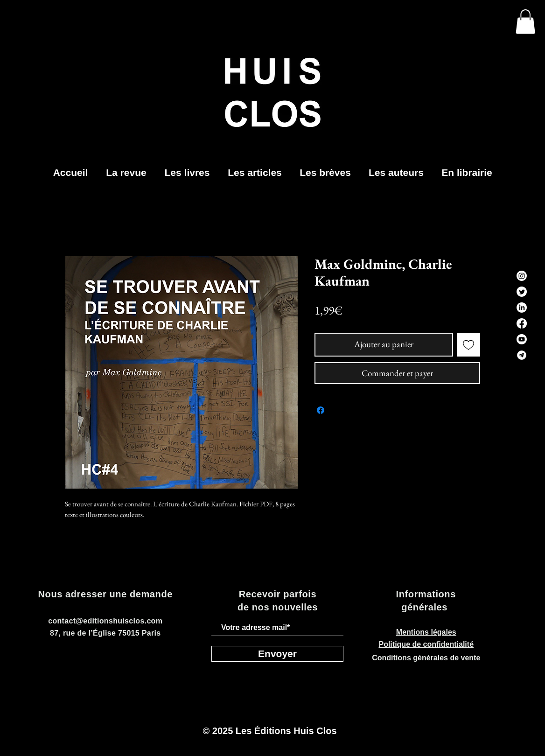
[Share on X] (338, 410)
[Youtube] (522, 339)
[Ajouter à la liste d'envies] (469, 345)
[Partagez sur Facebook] (321, 410)
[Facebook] (522, 323)
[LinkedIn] (522, 308)
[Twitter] (522, 292)
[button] (525, 22)
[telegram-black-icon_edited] (522, 355)
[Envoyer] (277, 654)
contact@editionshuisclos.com (105, 621)
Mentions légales (426, 632)
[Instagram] (522, 276)
